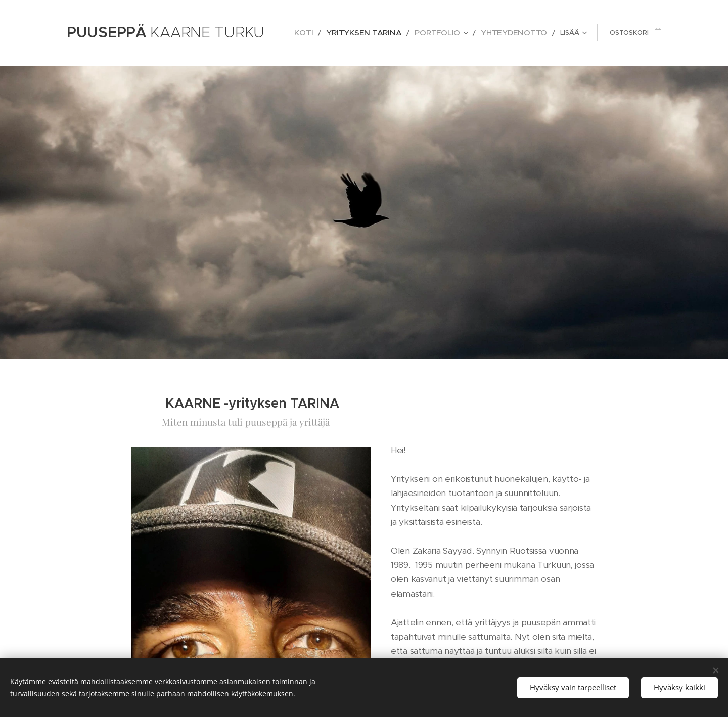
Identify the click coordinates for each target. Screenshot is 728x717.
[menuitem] (335, 33)
